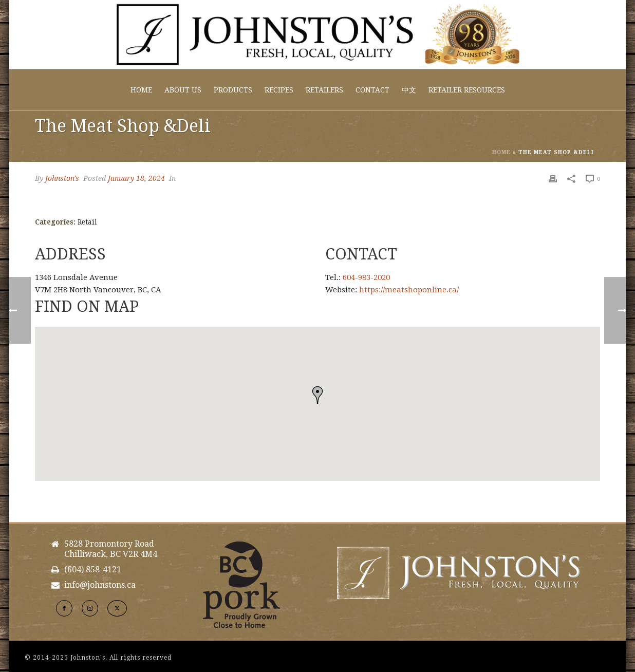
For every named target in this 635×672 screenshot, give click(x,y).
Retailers (324, 90)
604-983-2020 (366, 277)
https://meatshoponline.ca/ (409, 290)
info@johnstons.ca (100, 585)
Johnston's (62, 178)
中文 (409, 90)
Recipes (279, 90)
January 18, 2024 (136, 178)
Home (141, 90)
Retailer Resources (467, 90)
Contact (372, 90)
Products (233, 90)
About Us (183, 90)
